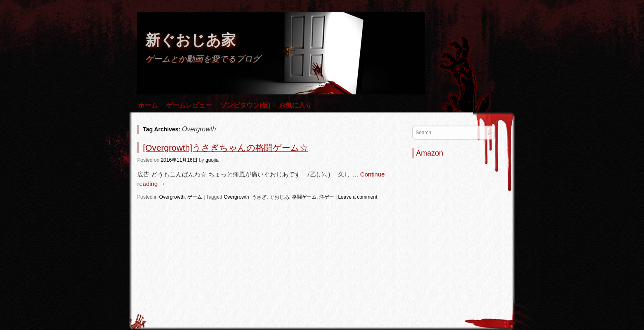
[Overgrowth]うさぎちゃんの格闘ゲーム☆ (225, 148)
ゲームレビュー (189, 105)
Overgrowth (172, 197)
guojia (212, 160)
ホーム (148, 105)
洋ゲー (327, 197)
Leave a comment (358, 197)
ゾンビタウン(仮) (245, 105)
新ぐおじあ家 (191, 40)
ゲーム (195, 197)
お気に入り (295, 105)
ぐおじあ (279, 197)
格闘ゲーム (304, 197)
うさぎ (259, 197)
